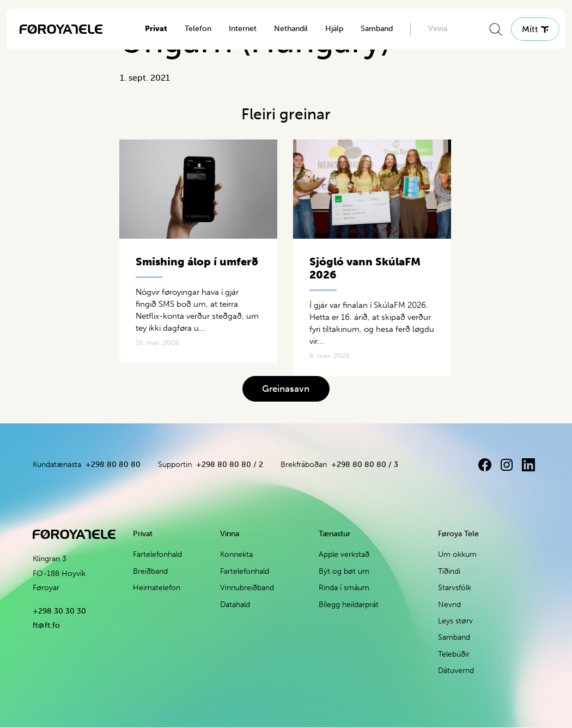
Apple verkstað (344, 555)
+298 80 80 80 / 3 (365, 465)
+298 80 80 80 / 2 (230, 465)
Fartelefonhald (157, 555)
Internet (243, 29)
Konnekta (236, 555)
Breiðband (150, 571)
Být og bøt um (344, 571)
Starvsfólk (455, 588)
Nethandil (291, 29)
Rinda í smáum (344, 588)
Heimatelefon (157, 588)
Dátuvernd (456, 671)
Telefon (198, 29)
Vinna (438, 29)
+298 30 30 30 (59, 611)
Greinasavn (286, 389)
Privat (156, 29)
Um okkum (457, 555)
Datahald (235, 605)
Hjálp (334, 29)
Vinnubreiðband (247, 588)
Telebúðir (454, 654)
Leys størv (455, 621)
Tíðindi (449, 571)
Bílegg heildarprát (349, 605)
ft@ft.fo (46, 625)
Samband (377, 29)
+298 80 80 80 (113, 465)
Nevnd (449, 605)
